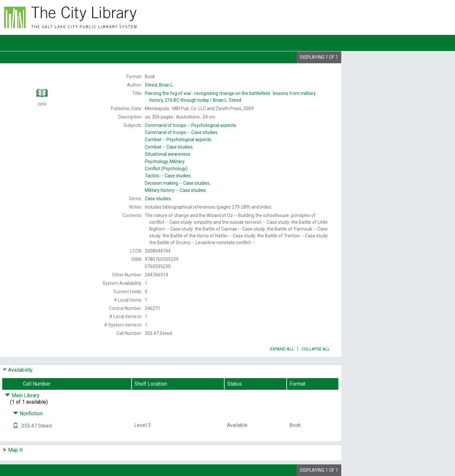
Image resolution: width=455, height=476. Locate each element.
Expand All (282, 349)
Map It (15, 450)
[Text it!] (16, 426)
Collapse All (316, 349)
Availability (20, 370)
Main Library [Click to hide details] (22, 395)
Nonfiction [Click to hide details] (28, 414)
